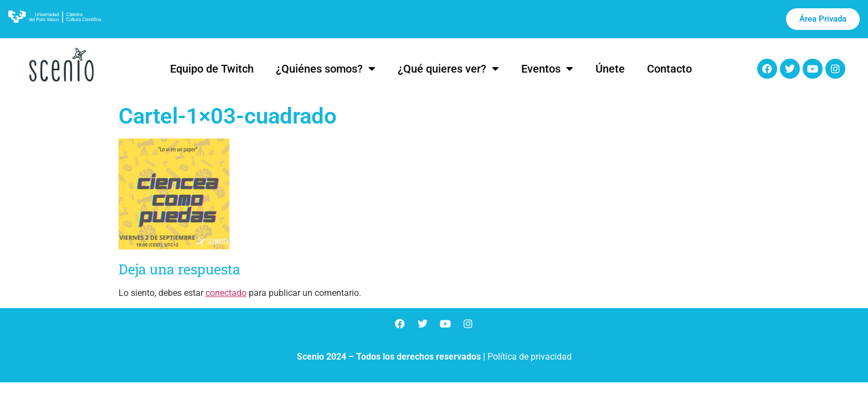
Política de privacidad (530, 357)
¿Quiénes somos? (326, 69)
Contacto (669, 69)
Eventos (547, 69)
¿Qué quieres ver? (448, 69)
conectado (226, 293)
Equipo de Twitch (212, 69)
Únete (610, 69)
